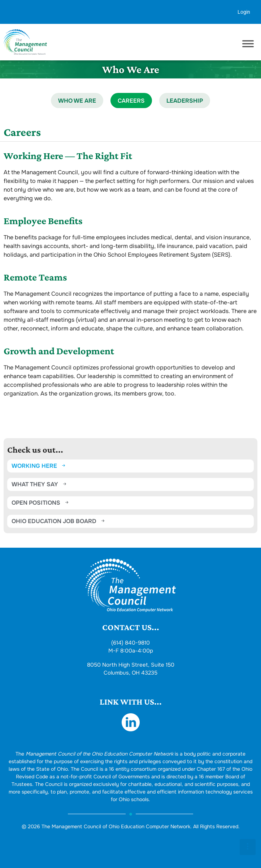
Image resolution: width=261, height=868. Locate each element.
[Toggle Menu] (248, 44)
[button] (248, 847)
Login (244, 12)
